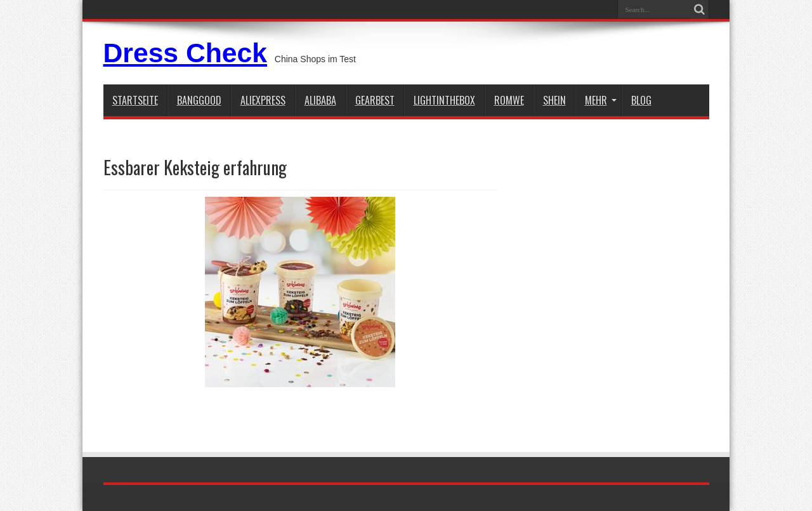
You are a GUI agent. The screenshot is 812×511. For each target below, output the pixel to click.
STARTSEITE (135, 100)
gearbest (375, 100)
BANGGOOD (199, 100)
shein (554, 100)
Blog (641, 100)
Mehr (601, 100)
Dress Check (185, 53)
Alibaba (320, 100)
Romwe (509, 100)
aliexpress (263, 100)
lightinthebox (444, 100)
